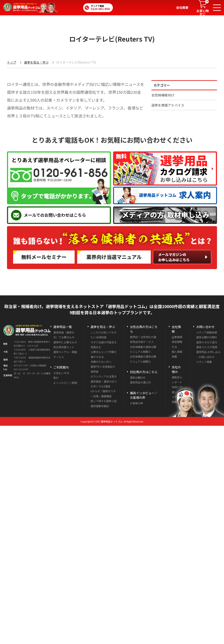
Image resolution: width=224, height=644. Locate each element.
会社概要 (182, 7)
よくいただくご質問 (65, 383)
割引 (56, 378)
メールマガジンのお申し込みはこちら (174, 257)
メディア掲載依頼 (207, 332)
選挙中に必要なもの (65, 342)
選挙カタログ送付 (207, 342)
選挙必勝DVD (138, 377)
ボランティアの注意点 (104, 376)
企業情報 (177, 337)
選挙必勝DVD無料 (207, 337)
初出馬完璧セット (64, 347)
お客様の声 (136, 403)
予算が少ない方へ (101, 362)
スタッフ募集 (204, 362)
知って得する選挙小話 (104, 401)
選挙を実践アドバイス (168, 105)
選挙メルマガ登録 (207, 347)
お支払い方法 (61, 373)
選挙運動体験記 (100, 406)
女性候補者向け (163, 95)
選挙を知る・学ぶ (36, 62)
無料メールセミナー (44, 257)
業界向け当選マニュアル (114, 257)
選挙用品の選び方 (140, 382)
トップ (12, 62)
